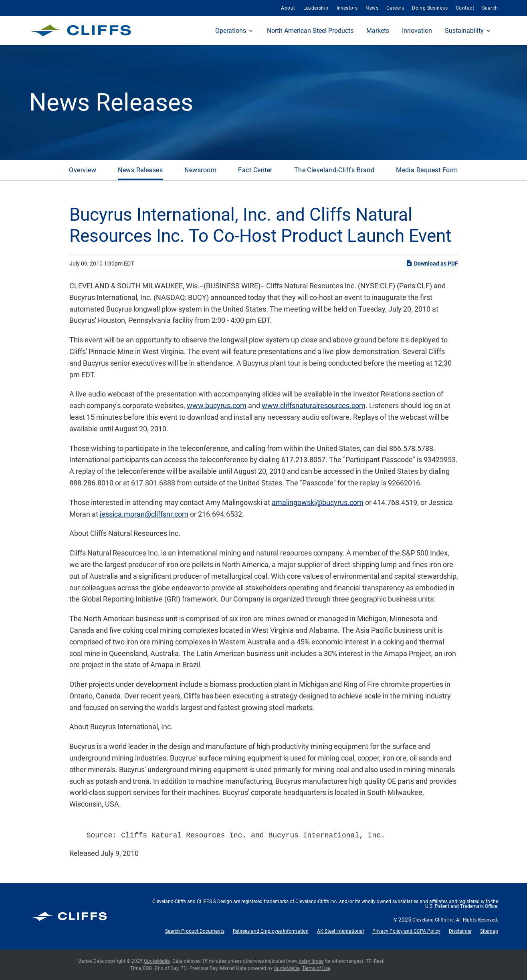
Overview (83, 170)
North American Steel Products (310, 31)
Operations (231, 31)
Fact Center (255, 170)
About (288, 8)
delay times (311, 961)
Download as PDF (432, 263)
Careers (395, 8)
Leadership (316, 8)
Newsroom (200, 170)
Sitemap (489, 931)
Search (490, 8)
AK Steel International (340, 931)
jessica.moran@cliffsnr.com (144, 514)
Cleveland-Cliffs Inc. (434, 920)
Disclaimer (460, 931)
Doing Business (430, 8)
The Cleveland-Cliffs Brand (334, 170)
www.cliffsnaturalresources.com (314, 405)
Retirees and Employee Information (271, 931)
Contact (465, 8)
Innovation (417, 31)
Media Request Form (427, 170)
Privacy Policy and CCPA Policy (406, 931)
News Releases (140, 170)
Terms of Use (316, 968)
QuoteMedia (157, 961)
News (372, 8)
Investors (347, 8)
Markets (378, 31)
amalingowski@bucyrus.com (318, 502)
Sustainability (464, 31)
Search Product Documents (195, 931)
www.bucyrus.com (217, 405)
